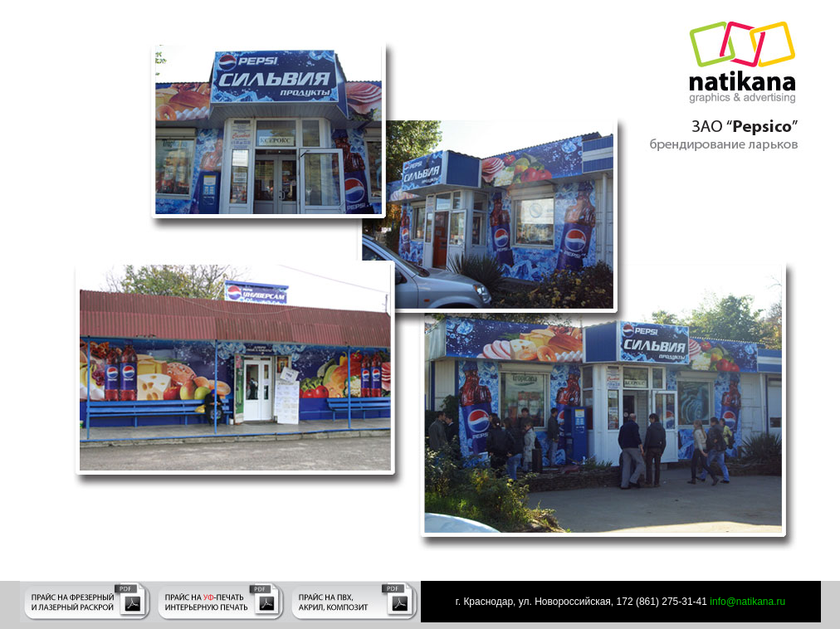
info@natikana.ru (746, 602)
